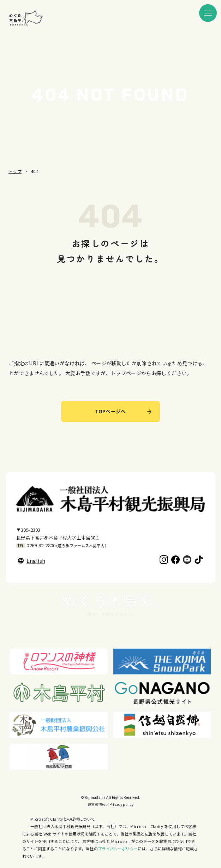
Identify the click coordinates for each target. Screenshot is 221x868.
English (32, 560)
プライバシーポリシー (118, 849)
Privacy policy (122, 804)
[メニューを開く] (208, 13)
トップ (15, 171)
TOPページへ (123, 411)
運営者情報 (97, 804)
